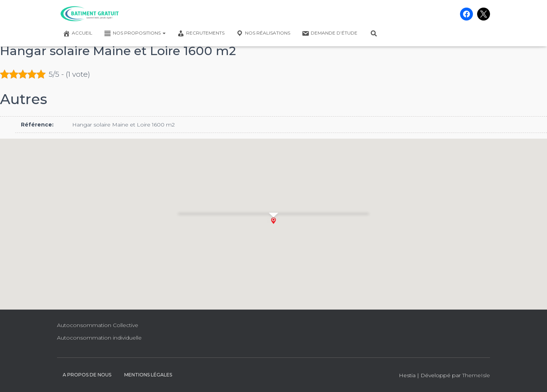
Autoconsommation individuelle (99, 338)
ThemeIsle (476, 375)
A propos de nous (87, 375)
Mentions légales (148, 375)
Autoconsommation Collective (98, 325)
